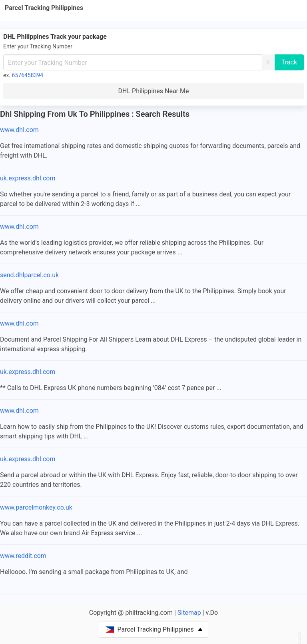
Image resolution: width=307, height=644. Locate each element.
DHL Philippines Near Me (154, 91)
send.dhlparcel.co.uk (29, 275)
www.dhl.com (19, 130)
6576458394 (28, 75)
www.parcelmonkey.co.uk (36, 507)
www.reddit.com (23, 556)
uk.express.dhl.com (28, 178)
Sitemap (189, 613)
